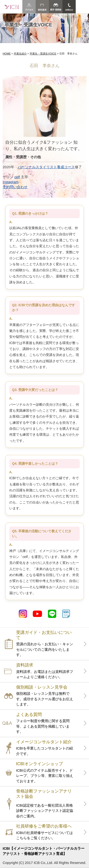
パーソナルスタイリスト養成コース (46, 167)
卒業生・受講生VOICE (43, 54)
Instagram (11, 182)
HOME (7, 54)
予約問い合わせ (15, 187)
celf (17, 177)
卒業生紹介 (20, 54)
